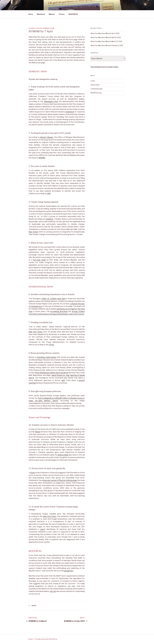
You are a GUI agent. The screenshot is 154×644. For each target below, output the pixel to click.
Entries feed (95, 85)
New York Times (35, 332)
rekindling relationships (46, 357)
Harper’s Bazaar (46, 137)
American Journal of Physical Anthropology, (59, 480)
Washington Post (51, 102)
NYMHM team (48, 28)
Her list (53, 591)
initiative (49, 219)
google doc (69, 571)
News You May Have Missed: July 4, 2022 (105, 33)
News (34, 606)
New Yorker (33, 232)
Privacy (62, 14)
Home (31, 14)
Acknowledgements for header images (104, 67)
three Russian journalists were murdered (52, 373)
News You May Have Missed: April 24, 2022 (106, 37)
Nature (38, 432)
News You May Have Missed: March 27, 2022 (106, 41)
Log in (93, 81)
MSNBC (42, 158)
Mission (52, 14)
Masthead (41, 14)
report (43, 529)
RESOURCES (73, 14)
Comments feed (96, 89)
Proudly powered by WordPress (46, 639)
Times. (52, 345)
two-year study (39, 260)
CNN (49, 194)
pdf (63, 380)
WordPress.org (96, 93)
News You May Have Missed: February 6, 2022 (107, 45)
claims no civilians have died (53, 299)
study (32, 473)
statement (70, 112)
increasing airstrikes (59, 311)
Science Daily (63, 455)
